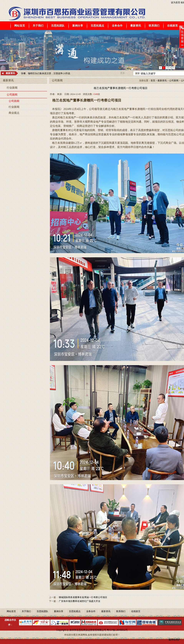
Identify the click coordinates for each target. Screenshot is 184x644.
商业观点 (14, 113)
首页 (153, 81)
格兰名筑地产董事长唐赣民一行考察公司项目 (121, 88)
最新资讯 (162, 81)
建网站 (172, 640)
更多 (123, 73)
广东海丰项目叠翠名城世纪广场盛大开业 (80, 601)
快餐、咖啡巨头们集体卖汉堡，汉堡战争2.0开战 (46, 73)
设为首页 (176, 2)
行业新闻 (12, 88)
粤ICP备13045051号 (117, 630)
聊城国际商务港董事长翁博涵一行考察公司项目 (83, 597)
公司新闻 (12, 95)
